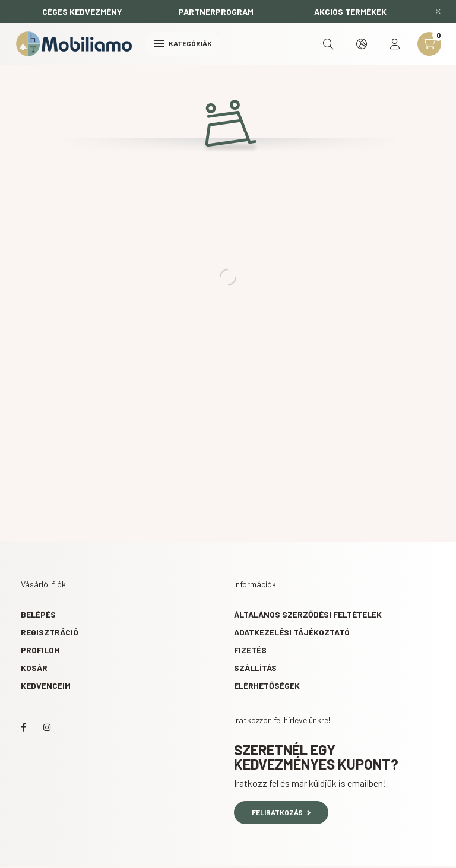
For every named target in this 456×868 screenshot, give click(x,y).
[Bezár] (438, 12)
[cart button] (429, 44)
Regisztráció (50, 632)
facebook (23, 727)
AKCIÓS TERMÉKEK (350, 12)
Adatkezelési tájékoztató (292, 632)
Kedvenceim (46, 686)
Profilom (40, 650)
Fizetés (250, 650)
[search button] (328, 44)
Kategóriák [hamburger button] (183, 43)
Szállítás (255, 668)
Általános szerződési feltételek (308, 614)
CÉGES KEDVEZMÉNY (82, 12)
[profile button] (395, 44)
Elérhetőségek (267, 686)
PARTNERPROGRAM (216, 12)
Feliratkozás (281, 812)
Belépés (38, 614)
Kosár (34, 668)
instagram (47, 727)
